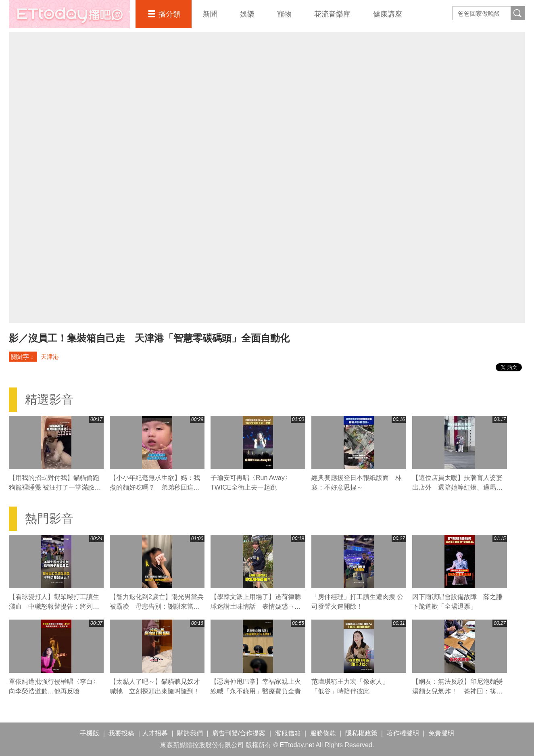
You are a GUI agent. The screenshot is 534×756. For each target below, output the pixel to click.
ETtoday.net (297, 745)
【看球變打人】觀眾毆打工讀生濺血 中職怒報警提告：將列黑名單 (54, 606)
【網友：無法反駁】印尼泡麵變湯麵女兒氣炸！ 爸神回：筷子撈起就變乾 (457, 691)
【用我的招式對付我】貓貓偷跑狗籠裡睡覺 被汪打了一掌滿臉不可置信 (55, 487)
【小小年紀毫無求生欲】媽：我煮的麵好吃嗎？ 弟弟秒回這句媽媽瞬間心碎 (155, 487)
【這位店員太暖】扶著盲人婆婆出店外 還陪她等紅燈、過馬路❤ (457, 487)
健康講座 (388, 14)
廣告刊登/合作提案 (239, 733)
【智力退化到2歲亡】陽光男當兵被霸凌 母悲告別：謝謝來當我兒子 (157, 606)
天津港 (50, 357)
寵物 (284, 14)
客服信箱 (288, 733)
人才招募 (155, 733)
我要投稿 (121, 733)
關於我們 (190, 733)
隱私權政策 (361, 733)
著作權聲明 (403, 733)
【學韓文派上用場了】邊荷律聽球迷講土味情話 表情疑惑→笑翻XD (256, 606)
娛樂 (247, 14)
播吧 (69, 14)
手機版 (90, 733)
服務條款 (323, 733)
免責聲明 (441, 733)
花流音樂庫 (332, 14)
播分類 (169, 14)
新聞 (210, 14)
